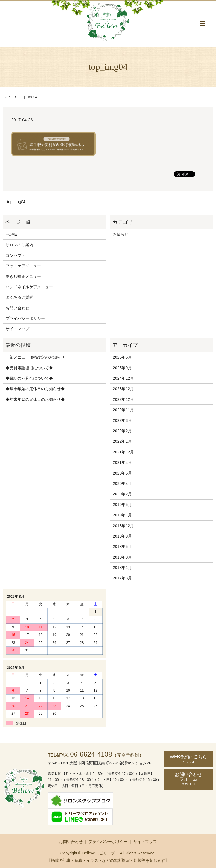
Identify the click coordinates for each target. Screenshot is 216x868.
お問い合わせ (17, 308)
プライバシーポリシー (25, 318)
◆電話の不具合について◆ (29, 378)
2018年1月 (122, 568)
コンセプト (15, 255)
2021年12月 (123, 452)
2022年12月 (123, 399)
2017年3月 (122, 578)
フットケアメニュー (23, 266)
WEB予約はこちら (188, 759)
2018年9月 (122, 536)
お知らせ (121, 234)
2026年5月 (122, 357)
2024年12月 (123, 378)
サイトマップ (17, 329)
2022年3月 (122, 420)
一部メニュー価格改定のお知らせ (35, 357)
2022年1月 (122, 441)
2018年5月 (122, 547)
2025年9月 (122, 368)
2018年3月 (122, 557)
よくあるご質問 (19, 297)
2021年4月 (122, 462)
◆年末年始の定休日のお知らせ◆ (35, 389)
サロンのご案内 (19, 245)
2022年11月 (123, 410)
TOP (6, 97)
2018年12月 (123, 526)
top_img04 (16, 202)
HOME (12, 234)
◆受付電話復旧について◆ (29, 368)
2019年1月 (122, 515)
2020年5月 (122, 473)
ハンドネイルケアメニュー (29, 287)
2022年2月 (122, 431)
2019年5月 (122, 505)
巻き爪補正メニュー (23, 276)
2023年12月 (123, 389)
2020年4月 (122, 484)
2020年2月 (122, 494)
